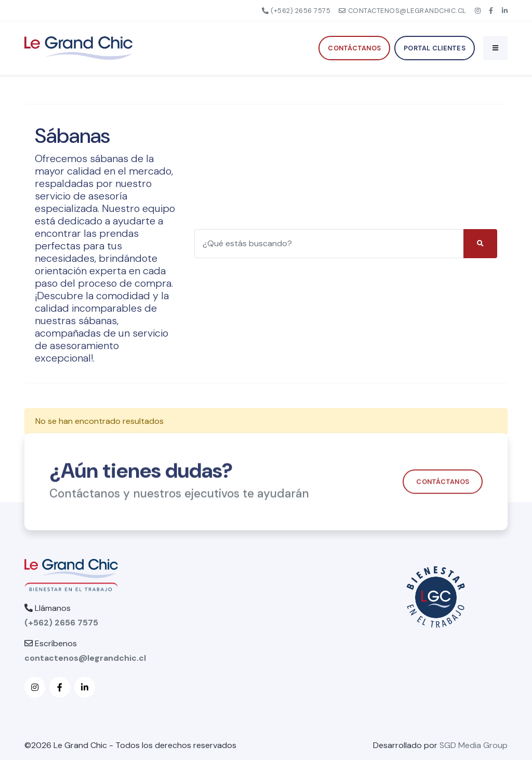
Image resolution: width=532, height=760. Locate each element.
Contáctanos (354, 48)
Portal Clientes (435, 48)
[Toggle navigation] (495, 48)
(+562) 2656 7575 (296, 11)
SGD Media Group (474, 745)
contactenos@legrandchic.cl (403, 11)
